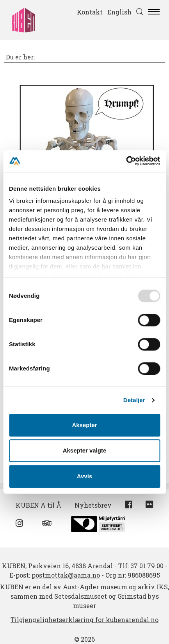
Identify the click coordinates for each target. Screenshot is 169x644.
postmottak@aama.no (66, 575)
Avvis (84, 476)
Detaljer (134, 400)
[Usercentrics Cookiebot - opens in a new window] (126, 161)
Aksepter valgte (85, 450)
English (119, 12)
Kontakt (90, 12)
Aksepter (84, 425)
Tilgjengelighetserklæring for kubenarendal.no (84, 620)
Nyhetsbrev (93, 505)
